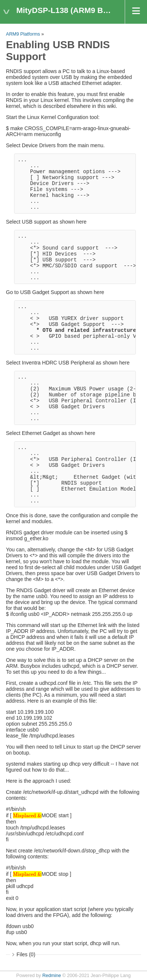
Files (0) (26, 954)
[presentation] (27, 815)
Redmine (52, 976)
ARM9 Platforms (23, 34)
